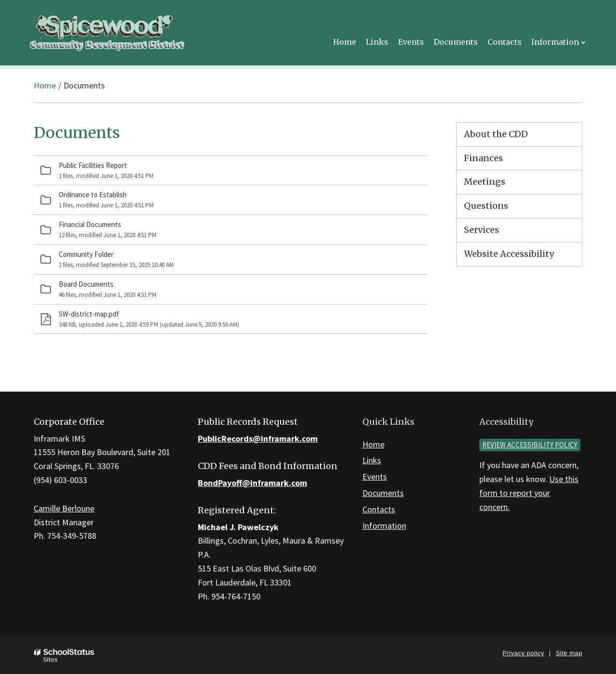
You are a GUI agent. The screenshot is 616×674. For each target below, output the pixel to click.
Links (372, 460)
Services (481, 230)
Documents (383, 493)
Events (375, 477)
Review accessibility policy (530, 445)
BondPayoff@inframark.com (252, 483)
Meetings (485, 182)
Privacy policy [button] (523, 653)
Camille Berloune (64, 508)
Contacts (379, 509)
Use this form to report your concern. (529, 493)
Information (384, 526)
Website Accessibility (509, 254)
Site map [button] (569, 653)
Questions (486, 206)
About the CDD (496, 134)
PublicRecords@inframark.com (258, 439)
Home (45, 85)
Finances (483, 158)
